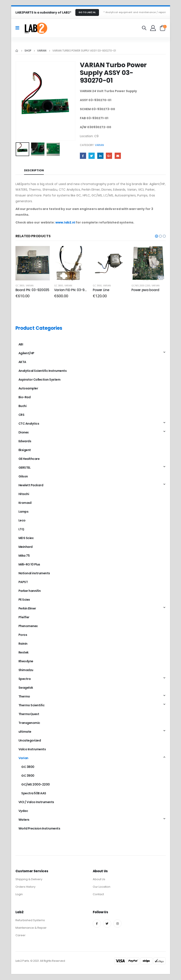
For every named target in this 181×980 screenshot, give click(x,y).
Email (118, 156)
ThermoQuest (29, 715)
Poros (23, 636)
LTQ (21, 530)
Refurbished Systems (30, 921)
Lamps (24, 512)
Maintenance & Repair (31, 928)
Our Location (102, 887)
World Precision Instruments (39, 829)
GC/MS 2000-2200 (141, 286)
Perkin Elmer (27, 609)
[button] (157, 236)
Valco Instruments (32, 750)
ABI (21, 345)
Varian (99, 145)
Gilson (23, 477)
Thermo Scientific (32, 706)
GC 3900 (97, 286)
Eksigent (25, 451)
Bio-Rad (25, 398)
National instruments (34, 574)
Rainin (23, 644)
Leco (22, 521)
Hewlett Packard (31, 486)
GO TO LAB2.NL (87, 12)
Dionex (24, 433)
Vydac (23, 812)
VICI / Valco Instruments (36, 803)
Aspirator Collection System (40, 380)
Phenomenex (28, 627)
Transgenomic (29, 724)
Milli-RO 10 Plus (29, 565)
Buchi (23, 407)
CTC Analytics (29, 424)
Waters (24, 820)
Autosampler (28, 389)
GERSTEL (25, 468)
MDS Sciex (26, 539)
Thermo (24, 697)
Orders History (25, 887)
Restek (24, 653)
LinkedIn (100, 156)
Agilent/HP (26, 354)
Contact (98, 895)
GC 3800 (20, 286)
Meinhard (26, 548)
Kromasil (25, 504)
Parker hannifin (30, 592)
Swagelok (26, 688)
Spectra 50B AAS (34, 794)
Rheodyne (26, 662)
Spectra (25, 680)
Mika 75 (24, 556)
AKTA (22, 363)
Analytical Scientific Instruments (43, 372)
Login (19, 895)
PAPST (23, 583)
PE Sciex (24, 600)
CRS (21, 416)
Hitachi (24, 495)
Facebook (83, 156)
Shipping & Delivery (29, 880)
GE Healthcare (29, 460)
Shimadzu (26, 671)
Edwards (25, 442)
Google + (109, 156)
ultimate (25, 732)
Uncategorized (30, 741)
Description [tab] (34, 170)
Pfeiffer (24, 618)
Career (21, 936)
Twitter (92, 156)
